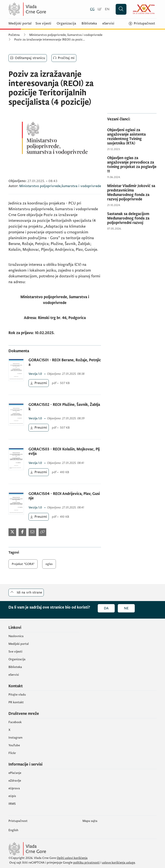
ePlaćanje (15, 773)
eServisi (108, 24)
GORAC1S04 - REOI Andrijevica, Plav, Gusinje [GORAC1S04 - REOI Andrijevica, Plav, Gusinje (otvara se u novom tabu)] (64, 496)
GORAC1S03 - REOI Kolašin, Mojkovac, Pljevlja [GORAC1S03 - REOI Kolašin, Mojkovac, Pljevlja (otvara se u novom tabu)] (64, 452)
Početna (14, 35)
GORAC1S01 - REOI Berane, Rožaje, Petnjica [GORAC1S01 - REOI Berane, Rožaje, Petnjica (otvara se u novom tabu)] (65, 362)
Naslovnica (16, 636)
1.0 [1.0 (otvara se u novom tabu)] (36, 374)
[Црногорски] (100, 9)
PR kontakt (16, 702)
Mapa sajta (90, 821)
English (13, 830)
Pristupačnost (18, 821)
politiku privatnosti (86, 863)
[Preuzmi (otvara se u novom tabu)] (39, 383)
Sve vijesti (43, 24)
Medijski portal (20, 24)
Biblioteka (89, 24)
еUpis (12, 796)
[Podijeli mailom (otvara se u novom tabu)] (32, 532)
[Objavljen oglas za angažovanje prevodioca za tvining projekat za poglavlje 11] (132, 165)
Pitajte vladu (17, 695)
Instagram (16, 738)
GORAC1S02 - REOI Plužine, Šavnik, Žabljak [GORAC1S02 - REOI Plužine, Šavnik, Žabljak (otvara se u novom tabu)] (64, 407)
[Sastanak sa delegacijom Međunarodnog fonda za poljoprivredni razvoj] (132, 218)
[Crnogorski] (92, 9)
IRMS (12, 804)
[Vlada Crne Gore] (46, 9)
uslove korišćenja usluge (118, 863)
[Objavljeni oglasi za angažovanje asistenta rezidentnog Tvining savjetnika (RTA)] (132, 137)
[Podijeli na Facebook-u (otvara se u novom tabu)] (22, 532)
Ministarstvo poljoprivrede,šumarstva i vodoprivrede (60, 186)
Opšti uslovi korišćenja (72, 858)
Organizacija (66, 24)
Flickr (12, 753)
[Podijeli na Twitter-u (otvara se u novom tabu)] (12, 532)
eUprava (14, 788)
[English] (107, 9)
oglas (49, 564)
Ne (126, 608)
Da (106, 608)
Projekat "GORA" (23, 564)
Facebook (15, 722)
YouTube (14, 745)
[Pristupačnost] (142, 24)
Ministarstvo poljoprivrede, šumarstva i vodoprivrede (66, 35)
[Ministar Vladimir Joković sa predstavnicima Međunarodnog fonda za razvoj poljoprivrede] (132, 193)
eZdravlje (15, 781)
